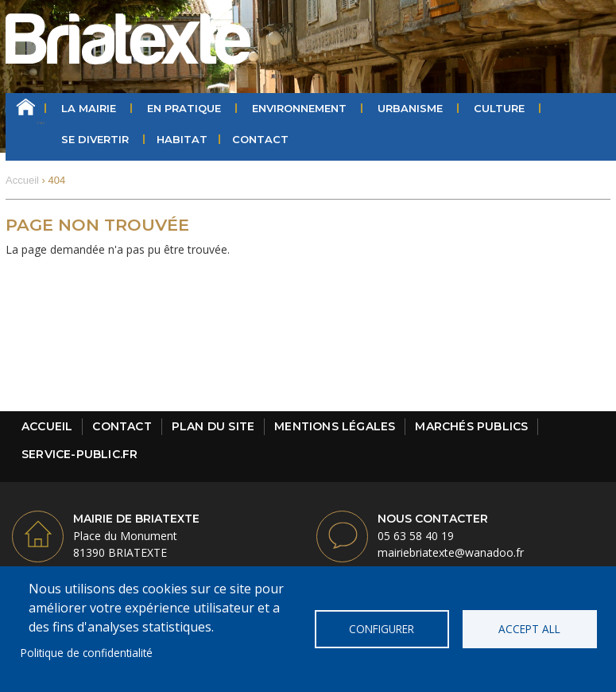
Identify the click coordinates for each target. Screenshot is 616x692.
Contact (260, 139)
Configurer (382, 629)
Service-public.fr (79, 454)
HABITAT (182, 139)
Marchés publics (471, 426)
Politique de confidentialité (87, 653)
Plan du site (213, 426)
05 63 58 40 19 (416, 536)
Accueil (26, 109)
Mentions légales (335, 426)
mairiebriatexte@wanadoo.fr (451, 552)
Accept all (529, 629)
